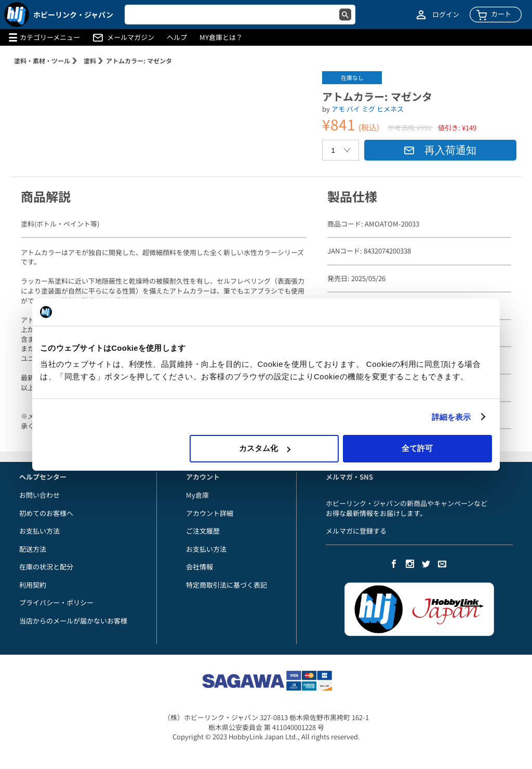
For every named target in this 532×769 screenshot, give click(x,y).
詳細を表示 (451, 417)
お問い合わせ (39, 495)
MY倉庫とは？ (221, 37)
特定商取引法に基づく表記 (227, 585)
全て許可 (417, 448)
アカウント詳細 (210, 513)
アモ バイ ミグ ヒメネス (368, 109)
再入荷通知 (440, 150)
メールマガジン (131, 37)
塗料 (90, 61)
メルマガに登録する (356, 531)
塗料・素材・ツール (42, 61)
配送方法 (33, 549)
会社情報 (199, 567)
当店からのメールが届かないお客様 (73, 621)
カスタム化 (265, 448)
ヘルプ (177, 37)
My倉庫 (197, 495)
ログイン (446, 15)
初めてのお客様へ (46, 513)
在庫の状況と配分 (46, 567)
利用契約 (33, 585)
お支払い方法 (39, 531)
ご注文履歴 (203, 531)
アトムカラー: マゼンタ (139, 61)
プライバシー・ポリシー (56, 602)
